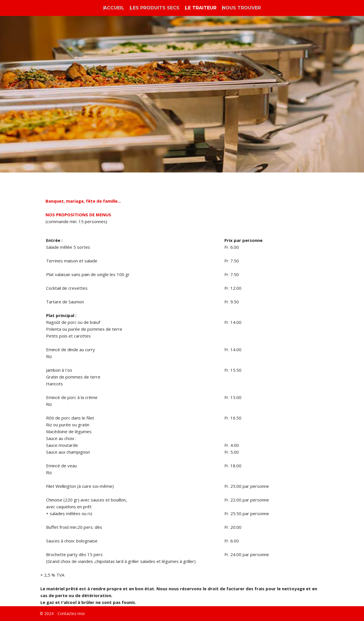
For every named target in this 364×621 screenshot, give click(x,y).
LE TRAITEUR (201, 8)
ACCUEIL (114, 8)
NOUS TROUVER (241, 8)
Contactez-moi (71, 613)
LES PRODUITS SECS (155, 8)
